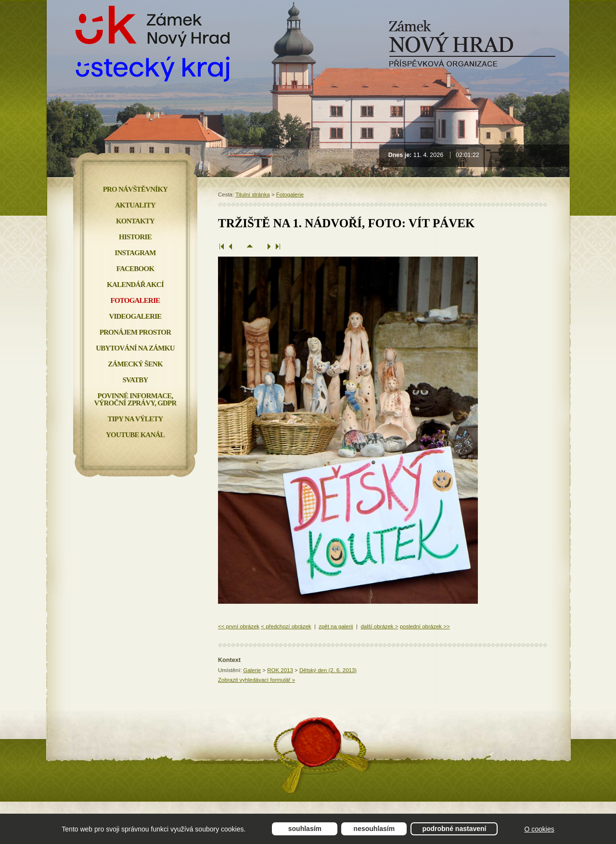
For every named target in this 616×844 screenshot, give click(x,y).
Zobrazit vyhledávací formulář (257, 680)
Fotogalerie (290, 195)
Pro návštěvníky (135, 189)
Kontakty (135, 221)
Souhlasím (305, 829)
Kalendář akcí (135, 285)
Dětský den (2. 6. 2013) (328, 670)
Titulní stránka (253, 195)
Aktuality (135, 205)
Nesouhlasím (374, 829)
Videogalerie (135, 316)
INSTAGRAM (135, 253)
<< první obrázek (239, 626)
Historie (135, 237)
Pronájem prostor (135, 332)
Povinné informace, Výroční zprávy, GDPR (135, 399)
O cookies (539, 829)
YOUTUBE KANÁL (135, 435)
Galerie (252, 670)
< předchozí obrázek (286, 626)
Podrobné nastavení (454, 829)
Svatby (135, 380)
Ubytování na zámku (135, 348)
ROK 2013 (280, 670)
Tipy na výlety (135, 419)
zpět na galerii (336, 626)
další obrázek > (379, 626)
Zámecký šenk (135, 364)
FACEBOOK (135, 269)
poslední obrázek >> (425, 626)
